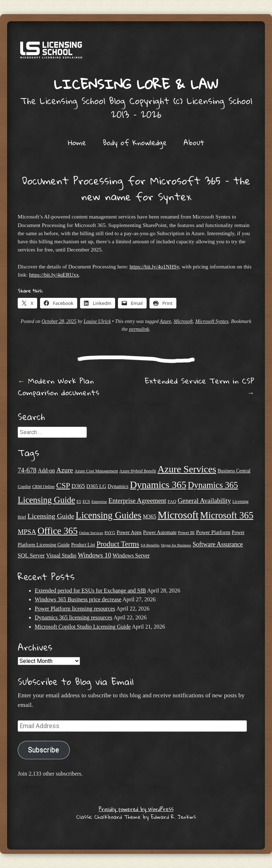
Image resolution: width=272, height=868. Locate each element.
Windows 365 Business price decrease (78, 599)
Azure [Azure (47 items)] (65, 470)
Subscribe (44, 750)
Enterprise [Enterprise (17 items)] (99, 502)
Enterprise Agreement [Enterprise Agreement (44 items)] (137, 501)
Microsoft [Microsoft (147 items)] (178, 515)
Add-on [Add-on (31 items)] (46, 470)
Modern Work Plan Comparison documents (58, 387)
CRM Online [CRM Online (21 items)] (44, 487)
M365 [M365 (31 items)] (149, 517)
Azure (165, 321)
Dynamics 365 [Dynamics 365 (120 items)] (158, 485)
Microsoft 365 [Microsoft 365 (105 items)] (227, 515)
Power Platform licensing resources (75, 609)
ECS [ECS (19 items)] (86, 501)
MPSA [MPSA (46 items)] (27, 532)
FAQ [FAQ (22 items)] (172, 501)
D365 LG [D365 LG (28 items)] (96, 486)
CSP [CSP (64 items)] (63, 485)
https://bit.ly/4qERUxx (54, 275)
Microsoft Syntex (212, 321)
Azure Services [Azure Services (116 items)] (187, 469)
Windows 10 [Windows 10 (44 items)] (95, 555)
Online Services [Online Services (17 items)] (91, 533)
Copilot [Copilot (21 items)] (24, 487)
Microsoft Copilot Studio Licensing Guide (83, 627)
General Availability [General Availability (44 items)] (204, 501)
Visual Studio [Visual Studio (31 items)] (61, 555)
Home (77, 142)
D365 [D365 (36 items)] (78, 486)
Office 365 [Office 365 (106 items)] (58, 531)
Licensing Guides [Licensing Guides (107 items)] (109, 515)
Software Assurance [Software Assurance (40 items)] (218, 544)
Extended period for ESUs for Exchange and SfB (90, 591)
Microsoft (183, 321)
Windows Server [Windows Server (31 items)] (131, 555)
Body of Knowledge (135, 142)
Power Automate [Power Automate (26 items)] (160, 532)
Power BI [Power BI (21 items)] (186, 533)
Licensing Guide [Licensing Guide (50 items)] (51, 516)
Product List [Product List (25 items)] (83, 545)
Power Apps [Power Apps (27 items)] (129, 532)
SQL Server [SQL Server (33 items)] (31, 556)
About (194, 142)
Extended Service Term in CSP (200, 387)
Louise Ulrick (97, 321)
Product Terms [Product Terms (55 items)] (118, 544)
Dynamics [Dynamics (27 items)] (118, 486)
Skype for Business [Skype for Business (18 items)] (176, 545)
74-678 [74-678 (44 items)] (27, 470)
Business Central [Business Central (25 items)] (234, 471)
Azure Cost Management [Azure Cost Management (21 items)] (96, 471)
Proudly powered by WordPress (136, 809)
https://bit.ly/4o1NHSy (154, 266)
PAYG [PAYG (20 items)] (110, 533)
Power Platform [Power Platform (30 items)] (213, 532)
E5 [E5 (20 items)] (79, 501)
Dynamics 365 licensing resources (73, 617)
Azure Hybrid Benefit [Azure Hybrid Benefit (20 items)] (138, 471)
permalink (139, 329)
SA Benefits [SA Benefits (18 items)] (150, 545)
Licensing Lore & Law (136, 84)
